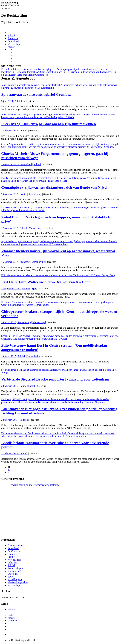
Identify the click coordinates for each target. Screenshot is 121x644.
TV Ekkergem (15, 579)
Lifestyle (12, 563)
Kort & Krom (14, 560)
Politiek (12, 36)
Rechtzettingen (15, 568)
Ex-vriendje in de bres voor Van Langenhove (90, 72)
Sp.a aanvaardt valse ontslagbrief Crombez (23, 75)
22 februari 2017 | (11, 420)
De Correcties (14, 551)
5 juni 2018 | (8, 101)
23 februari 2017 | (11, 386)
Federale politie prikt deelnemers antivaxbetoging (26, 69)
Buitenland (13, 41)
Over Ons (12, 621)
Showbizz (13, 574)
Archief (11, 47)
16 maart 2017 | (9, 322)
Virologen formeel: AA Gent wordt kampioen (39, 72)
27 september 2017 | (12, 289)
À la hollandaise (16, 546)
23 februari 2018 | (11, 131)
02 (9, 470)
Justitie (23, 194)
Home (11, 615)
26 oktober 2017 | (10, 194)
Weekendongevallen (18, 582)
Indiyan (11, 610)
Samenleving (35, 194)
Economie (13, 38)
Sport (35, 289)
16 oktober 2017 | (10, 262)
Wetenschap (14, 44)
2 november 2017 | (11, 164)
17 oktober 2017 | (10, 228)
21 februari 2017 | (11, 454)
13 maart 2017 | (9, 356)
